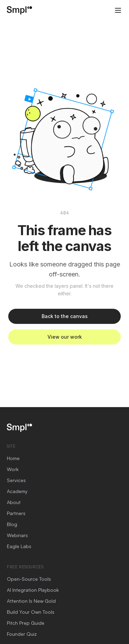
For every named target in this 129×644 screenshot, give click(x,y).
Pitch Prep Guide (26, 623)
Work (13, 469)
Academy (17, 491)
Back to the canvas (65, 316)
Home (13, 458)
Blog (12, 524)
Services (16, 480)
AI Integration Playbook (33, 590)
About (14, 502)
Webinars (17, 535)
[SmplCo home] (20, 10)
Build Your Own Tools (31, 612)
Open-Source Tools (29, 579)
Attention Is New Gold (31, 601)
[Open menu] (118, 10)
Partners (16, 513)
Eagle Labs (19, 546)
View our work (65, 337)
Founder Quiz (22, 634)
